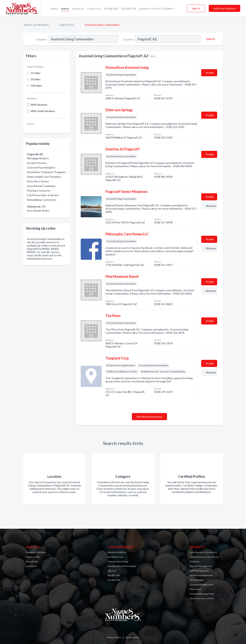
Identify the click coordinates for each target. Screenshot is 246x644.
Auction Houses (37, 163)
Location (128, 39)
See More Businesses (149, 417)
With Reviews (39, 105)
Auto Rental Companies (41, 186)
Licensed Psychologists (41, 167)
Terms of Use (132, 637)
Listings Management (201, 566)
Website (211, 206)
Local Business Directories (203, 552)
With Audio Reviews (43, 111)
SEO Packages (197, 580)
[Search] (210, 39)
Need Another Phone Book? (122, 566)
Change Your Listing (118, 561)
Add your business (224, 8)
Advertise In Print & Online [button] (155, 9)
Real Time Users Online (202, 598)
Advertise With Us (117, 552)
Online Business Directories (204, 557)
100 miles (36, 86)
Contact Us (94, 9)
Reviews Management (201, 575)
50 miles (36, 79)
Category (41, 39)
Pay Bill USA (111, 9)
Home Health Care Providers (44, 177)
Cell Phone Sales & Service (43, 195)
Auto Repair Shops (38, 210)
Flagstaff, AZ (67, 25)
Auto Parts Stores (38, 181)
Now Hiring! (32, 561)
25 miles (36, 73)
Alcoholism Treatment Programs (46, 172)
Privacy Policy (114, 637)
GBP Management (199, 571)
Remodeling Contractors (42, 200)
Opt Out (112, 571)
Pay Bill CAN (129, 9)
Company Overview (36, 552)
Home (54, 9)
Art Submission (115, 557)
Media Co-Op (32, 557)
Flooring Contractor (39, 190)
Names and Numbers (36, 25)
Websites (195, 561)
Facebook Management (202, 594)
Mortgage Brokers (38, 158)
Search (65, 9)
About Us (78, 9)
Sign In (196, 8)
